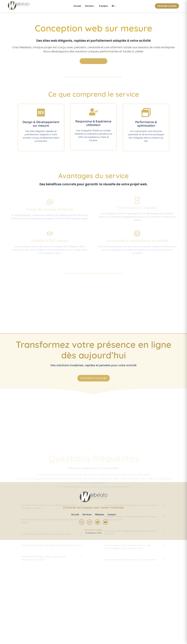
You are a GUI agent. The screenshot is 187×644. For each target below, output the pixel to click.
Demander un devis (167, 6)
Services (89, 6)
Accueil (77, 6)
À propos (103, 6)
